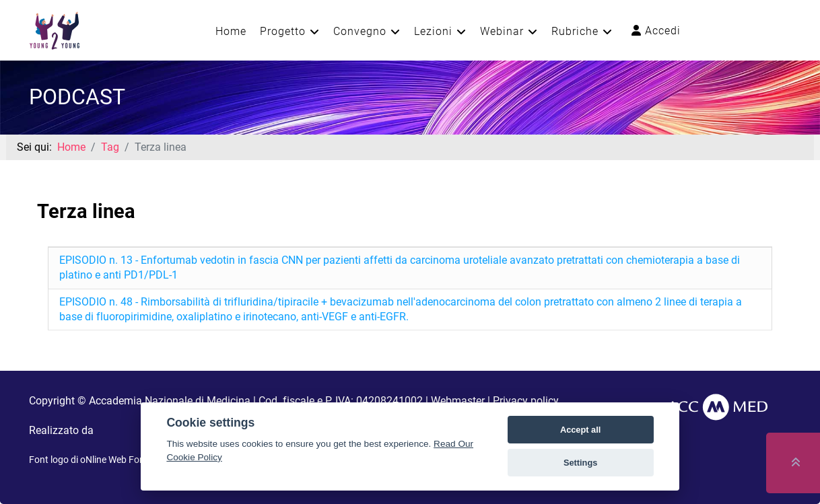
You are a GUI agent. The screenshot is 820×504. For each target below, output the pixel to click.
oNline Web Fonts (116, 460)
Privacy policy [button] (526, 401)
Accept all (580, 430)
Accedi (656, 31)
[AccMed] (717, 407)
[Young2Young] (55, 29)
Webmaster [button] (458, 401)
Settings (580, 463)
